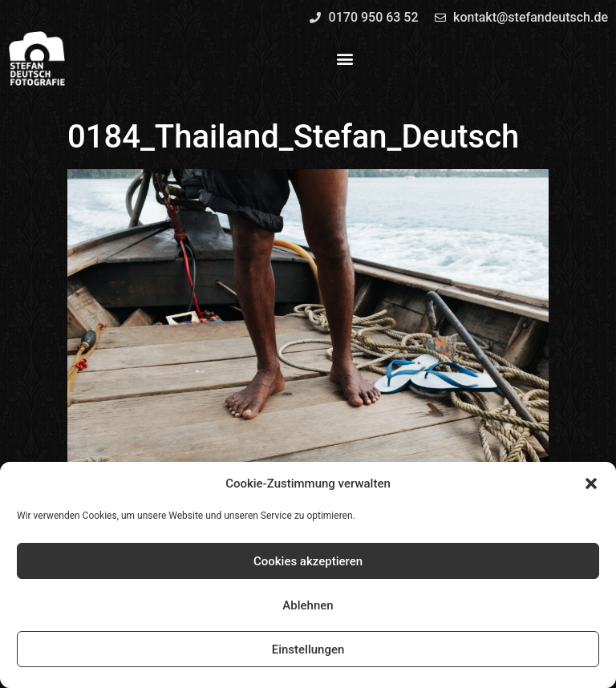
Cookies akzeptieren (308, 561)
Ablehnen (308, 605)
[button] (591, 484)
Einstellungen (308, 650)
